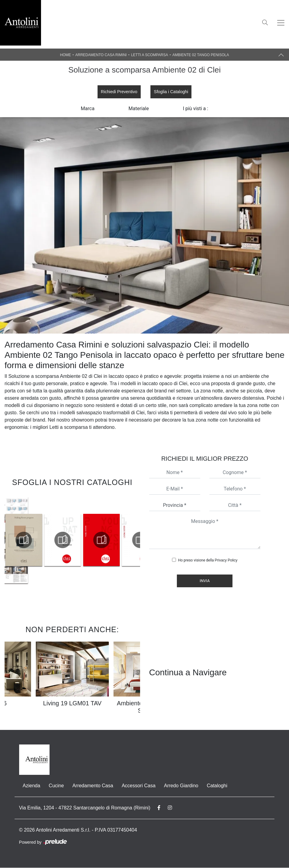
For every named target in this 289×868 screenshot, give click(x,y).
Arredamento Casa (93, 786)
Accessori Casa (138, 786)
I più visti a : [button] (196, 109)
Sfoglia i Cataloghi (171, 92)
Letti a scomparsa (150, 55)
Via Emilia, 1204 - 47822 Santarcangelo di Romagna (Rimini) (85, 808)
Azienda (32, 786)
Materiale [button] (139, 109)
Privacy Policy (226, 561)
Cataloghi (217, 786)
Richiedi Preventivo (119, 92)
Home (66, 55)
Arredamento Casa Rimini (101, 55)
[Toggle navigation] (281, 23)
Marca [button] (88, 109)
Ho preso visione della (208, 561)
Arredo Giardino (181, 786)
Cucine (56, 786)
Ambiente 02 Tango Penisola (201, 55)
